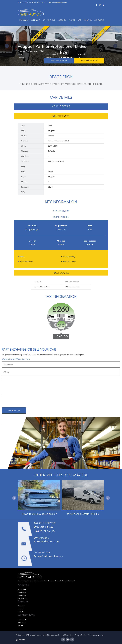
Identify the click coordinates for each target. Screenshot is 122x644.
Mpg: (23, 166)
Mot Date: (25, 156)
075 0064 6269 (25, 2)
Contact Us (99, 20)
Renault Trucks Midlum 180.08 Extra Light (39, 514)
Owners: (24, 182)
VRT (79, 20)
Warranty (62, 20)
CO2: (23, 177)
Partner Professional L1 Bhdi (58, 141)
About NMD (22, 589)
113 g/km (51, 177)
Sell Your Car (49, 20)
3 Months (52, 151)
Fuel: (23, 172)
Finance (72, 20)
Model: (24, 136)
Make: (24, 131)
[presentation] (21, 387)
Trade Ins (88, 20)
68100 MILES (53, 146)
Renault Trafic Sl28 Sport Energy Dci (83, 514)
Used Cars (24, 20)
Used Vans (36, 20)
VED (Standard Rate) (56, 161)
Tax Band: (25, 161)
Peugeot (51, 131)
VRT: (23, 192)
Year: (23, 126)
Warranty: (25, 151)
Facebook (22, 622)
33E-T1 (50, 187)
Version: (24, 141)
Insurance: (25, 187)
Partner (51, 136)
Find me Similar (59, 61)
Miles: (23, 146)
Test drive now (89, 61)
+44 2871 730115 (40, 2)
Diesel (50, 172)
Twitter (20, 625)
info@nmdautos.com (59, 2)
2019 (50, 126)
